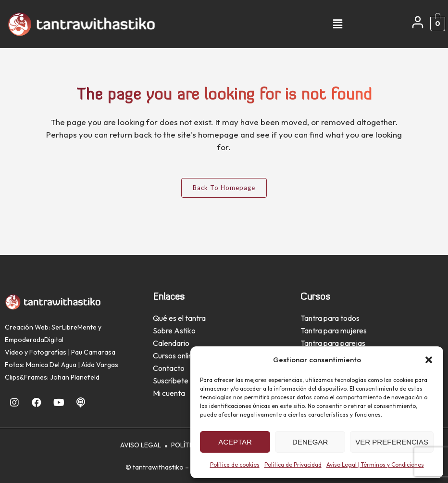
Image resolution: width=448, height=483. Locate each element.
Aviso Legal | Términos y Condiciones (375, 464)
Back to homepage (224, 188)
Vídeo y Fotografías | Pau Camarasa (60, 352)
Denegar (310, 442)
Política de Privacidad (293, 464)
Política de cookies (235, 464)
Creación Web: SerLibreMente (51, 327)
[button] (429, 360)
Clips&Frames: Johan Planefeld (52, 377)
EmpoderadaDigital (34, 340)
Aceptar (235, 442)
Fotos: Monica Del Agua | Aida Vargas (62, 365)
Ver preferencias (392, 442)
